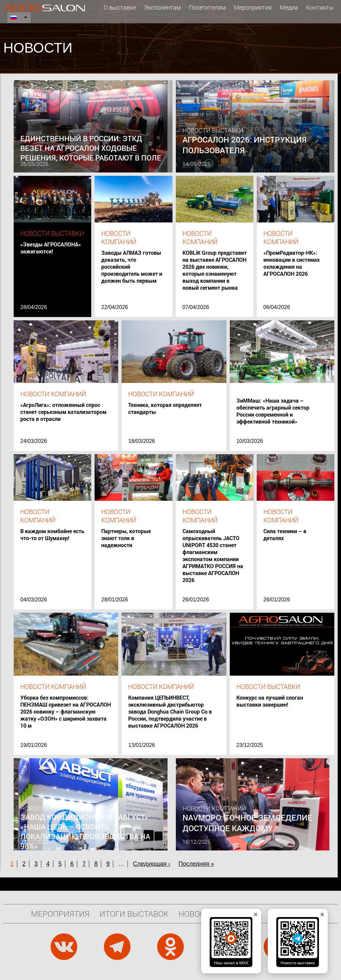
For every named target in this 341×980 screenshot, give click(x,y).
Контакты (320, 7)
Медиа (289, 7)
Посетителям (207, 7)
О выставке (120, 7)
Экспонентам (162, 7)
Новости (197, 914)
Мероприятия (253, 7)
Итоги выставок (134, 914)
